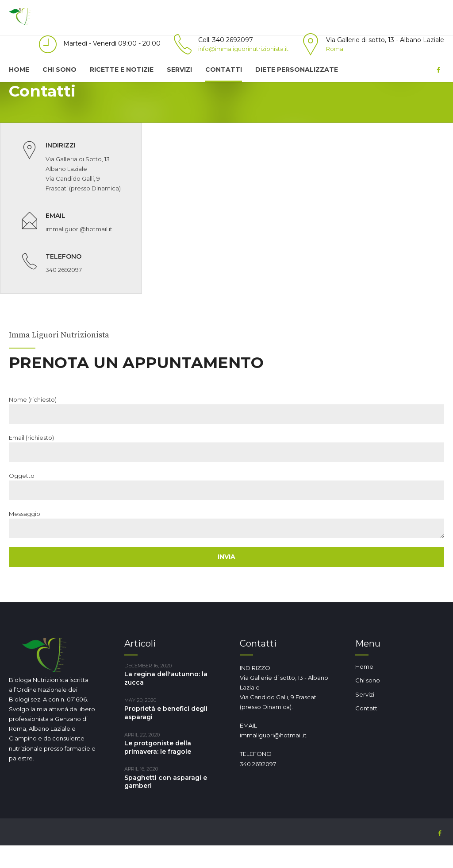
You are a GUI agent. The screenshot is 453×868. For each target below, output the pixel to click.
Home (19, 70)
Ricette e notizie (122, 70)
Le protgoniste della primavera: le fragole (158, 770)
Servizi (179, 70)
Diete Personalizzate (297, 70)
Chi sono (60, 70)
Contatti (224, 70)
